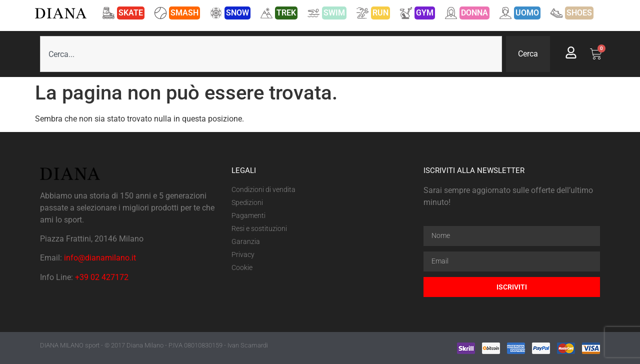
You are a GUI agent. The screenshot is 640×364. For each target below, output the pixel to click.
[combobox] (271, 54)
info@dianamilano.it (100, 258)
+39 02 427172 (102, 277)
